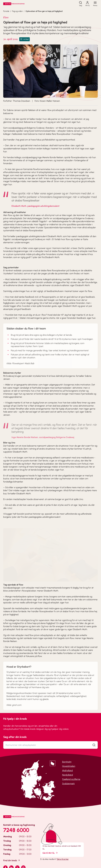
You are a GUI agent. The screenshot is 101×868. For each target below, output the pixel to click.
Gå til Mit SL (50, 853)
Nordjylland (68, 775)
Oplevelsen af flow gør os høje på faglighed (44, 11)
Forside (6, 11)
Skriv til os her (63, 859)
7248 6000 (16, 830)
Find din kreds (12, 860)
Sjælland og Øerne (71, 779)
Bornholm (67, 762)
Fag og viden (17, 11)
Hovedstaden (69, 766)
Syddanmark (68, 784)
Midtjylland (67, 770)
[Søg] (81, 4)
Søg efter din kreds (15, 737)
